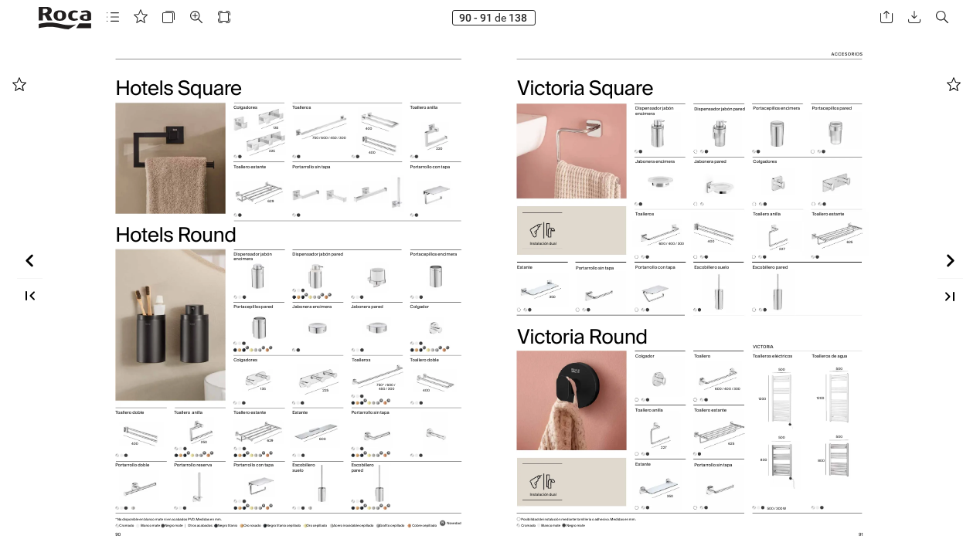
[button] (113, 17)
